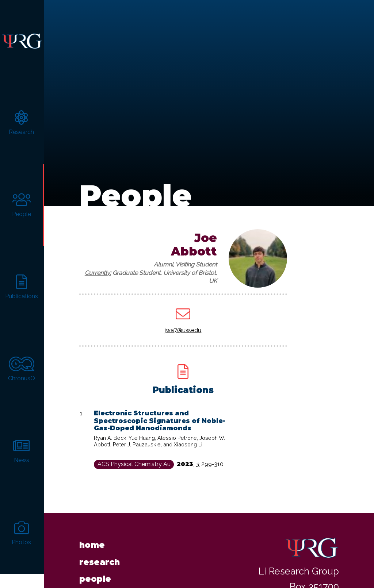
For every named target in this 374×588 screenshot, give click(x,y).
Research (100, 549)
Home (92, 532)
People (95, 566)
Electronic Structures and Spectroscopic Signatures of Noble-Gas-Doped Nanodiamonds (160, 408)
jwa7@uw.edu (183, 318)
